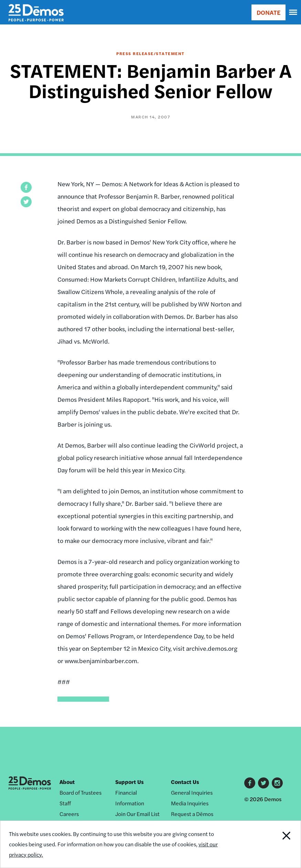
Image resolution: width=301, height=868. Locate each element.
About (67, 782)
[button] (26, 187)
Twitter (264, 783)
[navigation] (293, 12)
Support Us (130, 782)
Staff (65, 803)
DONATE (268, 12)
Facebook (250, 783)
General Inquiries (192, 792)
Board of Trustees (80, 792)
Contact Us (185, 782)
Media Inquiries (190, 803)
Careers (69, 814)
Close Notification (272, 844)
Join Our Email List (137, 814)
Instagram (277, 783)
